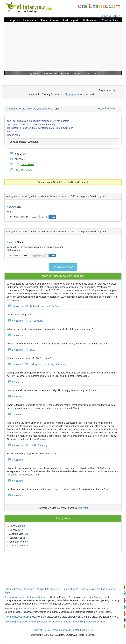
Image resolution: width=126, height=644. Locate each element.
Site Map (75, 630)
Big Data (62, 589)
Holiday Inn (35, 364)
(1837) (21, 526)
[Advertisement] (63, 47)
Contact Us (87, 630)
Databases (102, 589)
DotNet (86, 589)
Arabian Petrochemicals (42, 306)
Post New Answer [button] (63, 267)
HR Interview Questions (50, 622)
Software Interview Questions (19, 589)
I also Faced (25, 164)
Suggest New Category (108, 108)
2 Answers (15, 306)
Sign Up (106, 16)
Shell (58, 306)
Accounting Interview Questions (21, 622)
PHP (79, 589)
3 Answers (15, 364)
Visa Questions (110, 20)
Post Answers (50, 73)
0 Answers (15, 321)
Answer (11, 207)
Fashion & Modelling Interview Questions (85, 622)
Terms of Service (60, 630)
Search (77, 73)
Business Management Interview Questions (26, 597)
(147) (26, 538)
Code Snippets (71, 20)
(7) (30, 546)
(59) (26, 542)
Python (72, 589)
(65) (26, 534)
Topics (88, 73)
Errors (98, 73)
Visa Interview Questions (34, 109)
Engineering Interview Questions (21, 609)
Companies (29, 20)
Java (93, 589)
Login (116, 16)
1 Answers (15, 335)
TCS (32, 350)
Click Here (83, 508)
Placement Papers (49, 20)
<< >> (70, 94)
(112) (21, 530)
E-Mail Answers (24, 170)
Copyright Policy (42, 630)
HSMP (46, 364)
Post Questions (33, 73)
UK (52, 364)
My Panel (65, 73)
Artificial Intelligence (47, 589)
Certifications (90, 20)
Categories (14, 20)
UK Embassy (36, 321)
